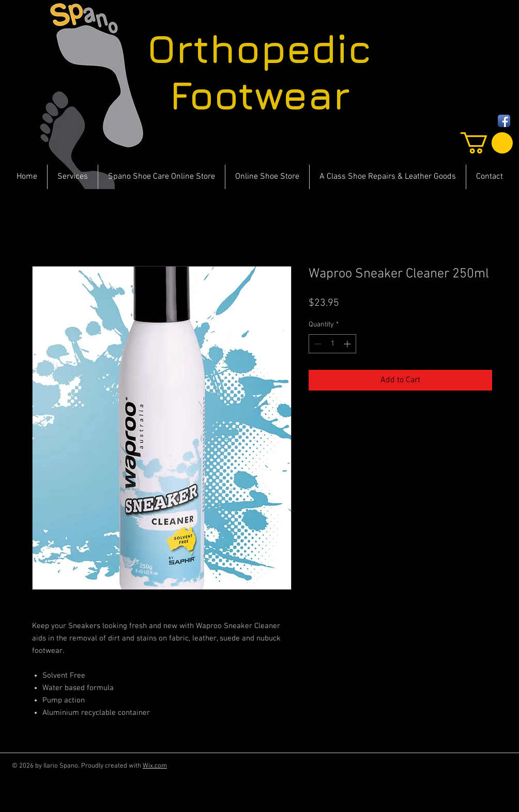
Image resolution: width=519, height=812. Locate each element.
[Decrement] (317, 344)
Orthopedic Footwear (259, 72)
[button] (487, 143)
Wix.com (155, 766)
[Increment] (348, 344)
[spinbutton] (332, 344)
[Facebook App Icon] (504, 121)
